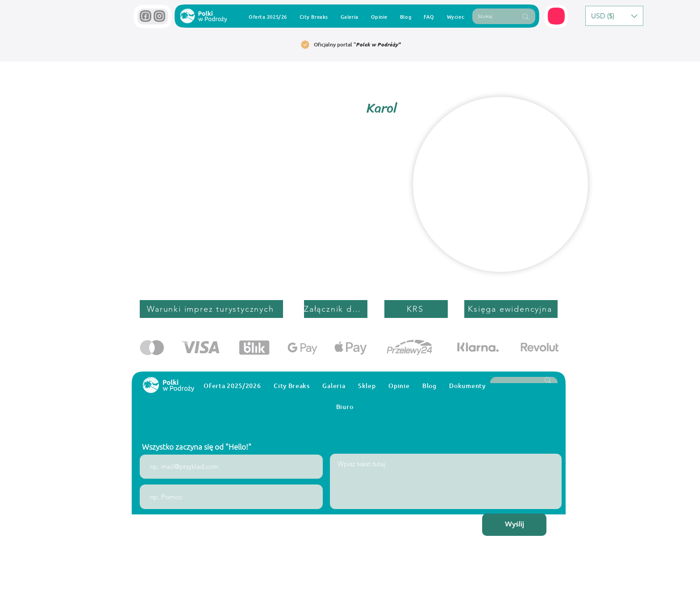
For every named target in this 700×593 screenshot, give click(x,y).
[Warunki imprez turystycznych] (211, 309)
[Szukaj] (491, 16)
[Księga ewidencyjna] (511, 309)
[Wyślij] (514, 525)
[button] (556, 16)
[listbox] (614, 16)
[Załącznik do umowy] (336, 309)
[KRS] (416, 309)
